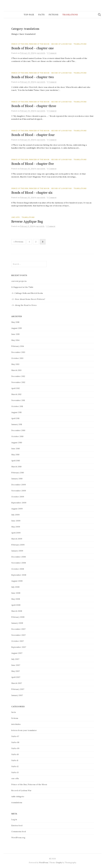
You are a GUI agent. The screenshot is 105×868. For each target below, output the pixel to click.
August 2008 (17, 581)
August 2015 (17, 328)
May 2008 (16, 599)
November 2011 (18, 400)
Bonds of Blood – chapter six (32, 193)
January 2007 (17, 695)
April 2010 (16, 461)
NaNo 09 (15, 748)
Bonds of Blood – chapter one (33, 48)
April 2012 (16, 388)
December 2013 (18, 352)
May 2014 (15, 340)
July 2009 (15, 515)
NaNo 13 (15, 772)
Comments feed (19, 831)
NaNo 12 (15, 766)
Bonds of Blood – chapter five (33, 164)
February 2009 (18, 545)
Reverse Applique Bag (27, 222)
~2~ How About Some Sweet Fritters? (28, 299)
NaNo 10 (15, 754)
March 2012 (16, 394)
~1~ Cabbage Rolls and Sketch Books (27, 293)
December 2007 (18, 629)
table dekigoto (18, 796)
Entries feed (17, 825)
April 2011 (15, 418)
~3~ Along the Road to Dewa (24, 305)
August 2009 (17, 509)
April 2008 (16, 605)
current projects (19, 281)
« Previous (18, 242)
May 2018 (15, 322)
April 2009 (16, 533)
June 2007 (16, 665)
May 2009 (16, 527)
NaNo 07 (15, 736)
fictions (53, 15)
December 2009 (19, 485)
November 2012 (18, 382)
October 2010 (17, 436)
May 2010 (15, 455)
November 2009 (19, 491)
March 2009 (17, 539)
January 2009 (17, 551)
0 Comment (52, 53)
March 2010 (16, 467)
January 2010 (17, 479)
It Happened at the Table (22, 287)
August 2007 (17, 653)
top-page (29, 15)
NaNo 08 (15, 742)
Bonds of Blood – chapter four (33, 135)
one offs (15, 217)
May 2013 (15, 364)
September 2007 (19, 647)
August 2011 (16, 412)
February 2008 (18, 617)
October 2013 (17, 358)
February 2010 (18, 473)
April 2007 (16, 677)
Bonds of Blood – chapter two (33, 77)
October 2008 (18, 569)
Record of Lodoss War (61, 44)
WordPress (44, 863)
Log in (14, 819)
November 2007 (19, 635)
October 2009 (18, 497)
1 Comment (51, 226)
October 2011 (17, 406)
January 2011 (17, 424)
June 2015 (15, 334)
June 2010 (16, 449)
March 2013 (16, 370)
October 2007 (18, 641)
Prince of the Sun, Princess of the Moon (30, 44)
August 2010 (17, 442)
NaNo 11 (15, 760)
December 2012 (18, 376)
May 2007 (16, 671)
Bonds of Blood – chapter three (34, 106)
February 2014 (18, 346)
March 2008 (17, 611)
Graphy (59, 863)
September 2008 (19, 575)
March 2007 (17, 683)
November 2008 (19, 563)
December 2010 (18, 430)
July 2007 (15, 659)
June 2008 (16, 593)
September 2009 (19, 503)
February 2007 (18, 689)
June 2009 (16, 521)
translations (70, 15)
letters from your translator (24, 730)
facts (41, 15)
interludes (16, 724)
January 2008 (17, 623)
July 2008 (15, 587)
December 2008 (19, 557)
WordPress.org (18, 837)
